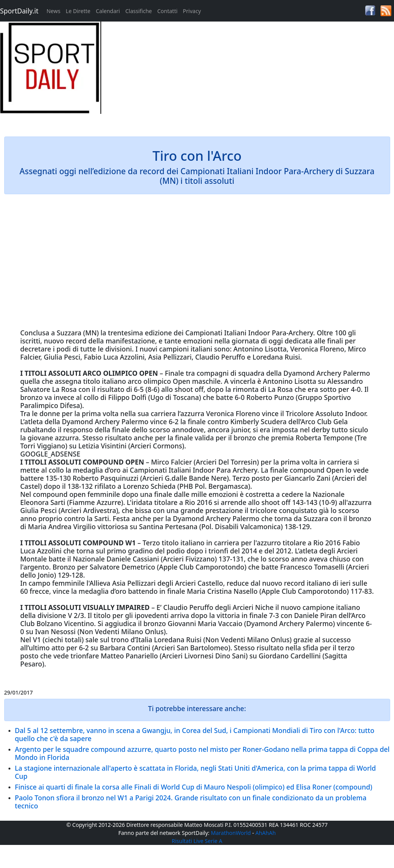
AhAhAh (266, 833)
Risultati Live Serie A (197, 841)
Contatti (168, 11)
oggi (276, 341)
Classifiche (139, 11)
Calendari (108, 11)
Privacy (192, 11)
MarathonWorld (231, 833)
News (53, 11)
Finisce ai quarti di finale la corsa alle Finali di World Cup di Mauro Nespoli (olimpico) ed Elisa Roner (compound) (194, 787)
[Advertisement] (246, 75)
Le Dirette (78, 11)
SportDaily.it (19, 11)
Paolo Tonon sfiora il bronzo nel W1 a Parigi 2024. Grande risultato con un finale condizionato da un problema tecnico (191, 802)
